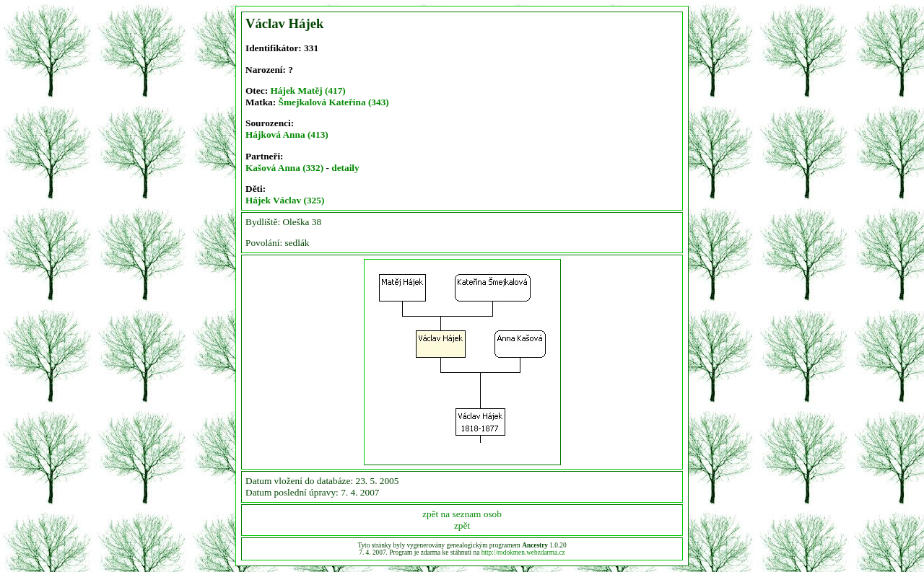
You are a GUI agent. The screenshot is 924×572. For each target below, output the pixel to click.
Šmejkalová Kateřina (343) (334, 102)
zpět (462, 525)
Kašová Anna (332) (284, 168)
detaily (345, 168)
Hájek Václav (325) (285, 200)
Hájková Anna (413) (287, 135)
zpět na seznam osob (462, 514)
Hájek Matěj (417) (308, 91)
